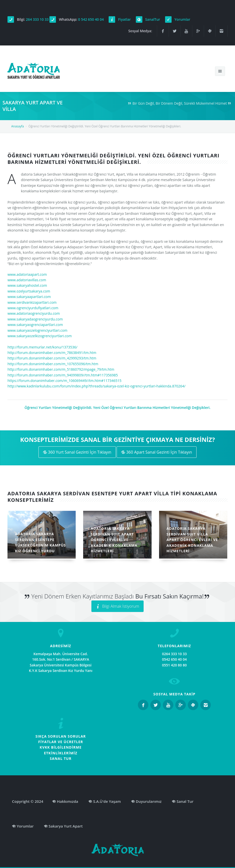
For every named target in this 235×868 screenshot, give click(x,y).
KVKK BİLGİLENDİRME (61, 747)
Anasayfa (18, 126)
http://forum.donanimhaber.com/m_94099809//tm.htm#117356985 (63, 375)
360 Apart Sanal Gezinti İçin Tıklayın (157, 452)
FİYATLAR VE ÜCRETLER (61, 742)
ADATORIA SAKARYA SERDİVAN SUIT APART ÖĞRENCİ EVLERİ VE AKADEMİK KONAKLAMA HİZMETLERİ (114, 540)
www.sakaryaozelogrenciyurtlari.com (37, 330)
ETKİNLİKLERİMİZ (61, 753)
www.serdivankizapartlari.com (32, 302)
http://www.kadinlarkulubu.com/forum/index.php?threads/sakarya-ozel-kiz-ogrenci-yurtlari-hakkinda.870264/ (97, 386)
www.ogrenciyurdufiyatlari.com (33, 308)
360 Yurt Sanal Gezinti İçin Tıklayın (77, 452)
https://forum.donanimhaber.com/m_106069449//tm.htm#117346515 (64, 381)
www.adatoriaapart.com (27, 274)
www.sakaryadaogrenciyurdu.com (35, 319)
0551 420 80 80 (174, 665)
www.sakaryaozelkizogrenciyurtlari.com (40, 336)
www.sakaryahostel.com (27, 285)
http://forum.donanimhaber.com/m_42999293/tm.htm (52, 358)
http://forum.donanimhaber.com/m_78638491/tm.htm (52, 353)
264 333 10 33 (37, 19)
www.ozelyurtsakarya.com (29, 291)
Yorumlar (182, 19)
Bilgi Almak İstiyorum (117, 606)
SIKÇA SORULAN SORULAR (61, 736)
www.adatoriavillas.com (27, 280)
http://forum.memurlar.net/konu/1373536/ (42, 347)
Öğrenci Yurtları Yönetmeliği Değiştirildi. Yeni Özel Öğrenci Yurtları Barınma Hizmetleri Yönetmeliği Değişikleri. (117, 408)
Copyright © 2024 (28, 801)
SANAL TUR (61, 758)
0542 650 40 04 (174, 659)
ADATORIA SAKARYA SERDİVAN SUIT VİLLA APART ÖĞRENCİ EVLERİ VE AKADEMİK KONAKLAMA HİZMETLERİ (192, 540)
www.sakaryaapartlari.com (29, 297)
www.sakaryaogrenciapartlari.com (35, 325)
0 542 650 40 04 (91, 19)
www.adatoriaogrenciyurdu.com (34, 313)
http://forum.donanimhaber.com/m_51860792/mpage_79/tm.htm (61, 369)
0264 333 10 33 (174, 654)
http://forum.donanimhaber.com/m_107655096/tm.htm (53, 364)
